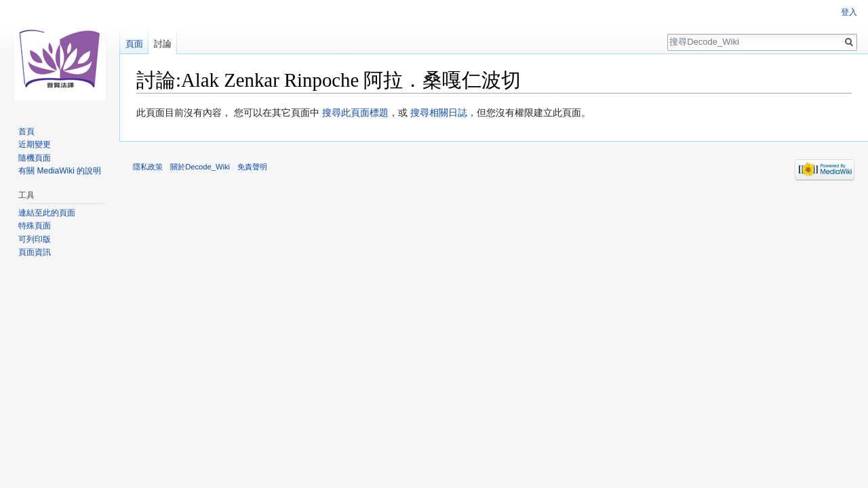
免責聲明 (252, 167)
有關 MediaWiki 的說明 (60, 171)
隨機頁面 (35, 158)
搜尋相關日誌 (439, 113)
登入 (849, 12)
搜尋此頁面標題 (355, 113)
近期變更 (35, 144)
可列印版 (35, 239)
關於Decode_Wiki (200, 167)
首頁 (26, 131)
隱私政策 (148, 167)
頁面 (134, 44)
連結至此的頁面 (47, 213)
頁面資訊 (35, 252)
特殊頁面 (35, 226)
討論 (163, 44)
